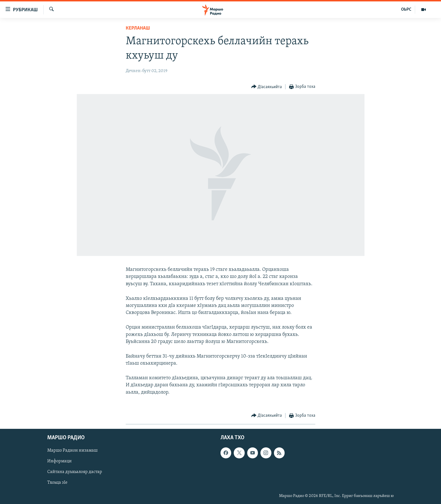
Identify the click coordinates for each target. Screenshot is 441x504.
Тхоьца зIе (57, 483)
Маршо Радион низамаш (72, 451)
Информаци (59, 461)
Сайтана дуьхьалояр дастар (75, 472)
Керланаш (138, 28)
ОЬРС (406, 10)
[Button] (267, 87)
